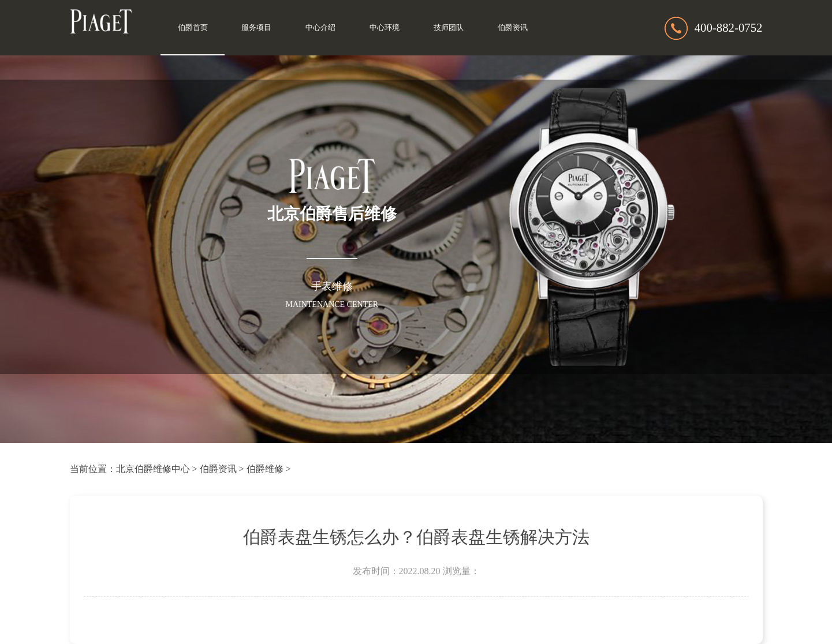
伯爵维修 (265, 469)
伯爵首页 (193, 28)
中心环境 (385, 28)
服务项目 (256, 28)
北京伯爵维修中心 (153, 469)
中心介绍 (320, 28)
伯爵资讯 (513, 28)
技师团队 (449, 28)
